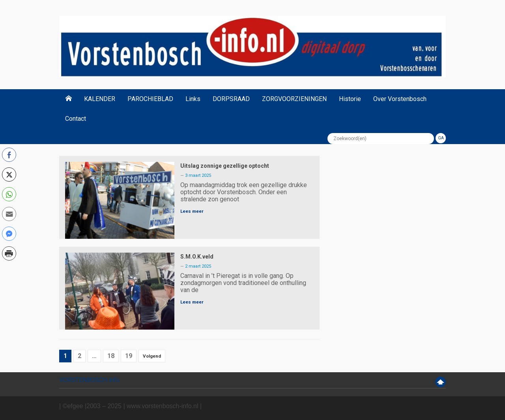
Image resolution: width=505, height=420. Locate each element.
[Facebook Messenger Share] (9, 234)
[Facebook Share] (9, 155)
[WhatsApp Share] (9, 194)
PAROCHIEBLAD (150, 99)
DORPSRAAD (231, 99)
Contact (76, 119)
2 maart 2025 (198, 266)
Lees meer (192, 211)
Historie (350, 99)
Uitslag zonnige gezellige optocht (225, 166)
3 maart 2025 (198, 175)
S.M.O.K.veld (197, 257)
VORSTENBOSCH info (89, 380)
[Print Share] (9, 253)
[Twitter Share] (9, 174)
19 (129, 356)
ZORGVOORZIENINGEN (294, 99)
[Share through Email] (9, 214)
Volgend (152, 356)
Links (193, 99)
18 (111, 356)
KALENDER (100, 99)
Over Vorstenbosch (400, 99)
